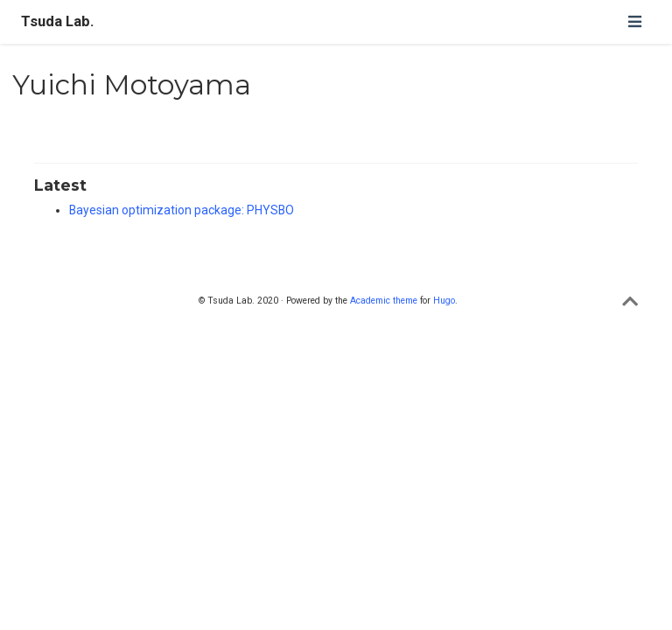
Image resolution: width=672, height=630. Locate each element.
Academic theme (384, 301)
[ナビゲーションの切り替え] (634, 21)
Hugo (444, 301)
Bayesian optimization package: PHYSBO (182, 210)
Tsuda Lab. (58, 21)
